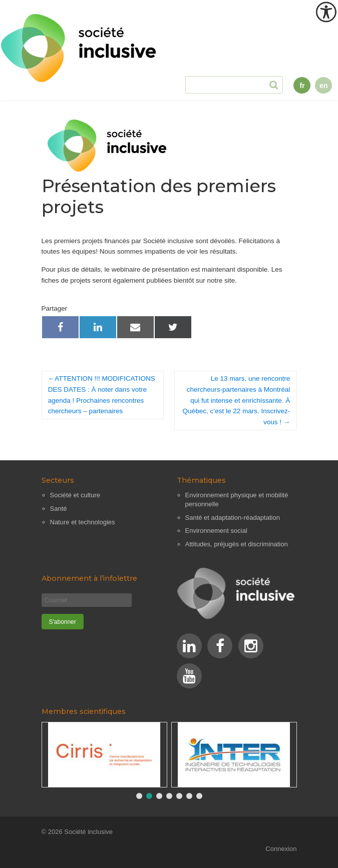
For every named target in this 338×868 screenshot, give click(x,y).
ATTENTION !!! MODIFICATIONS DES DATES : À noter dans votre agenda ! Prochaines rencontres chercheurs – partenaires (102, 395)
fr (302, 86)
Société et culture (75, 495)
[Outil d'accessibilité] (326, 12)
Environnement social (216, 531)
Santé (59, 509)
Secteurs (58, 480)
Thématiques (201, 480)
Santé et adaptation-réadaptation (233, 518)
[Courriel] (87, 600)
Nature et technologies (83, 522)
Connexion (281, 849)
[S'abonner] (63, 622)
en (323, 86)
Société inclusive (88, 832)
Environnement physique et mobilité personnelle (237, 500)
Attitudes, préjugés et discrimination (237, 544)
